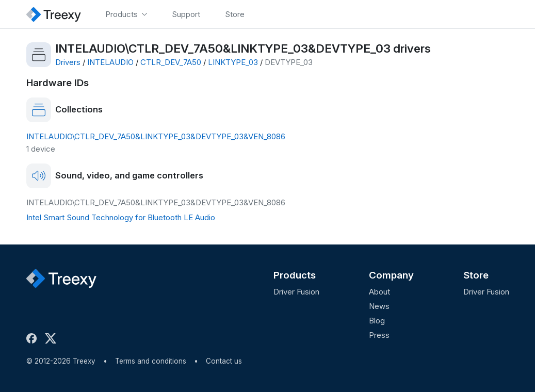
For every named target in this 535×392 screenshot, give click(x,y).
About (379, 292)
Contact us (224, 361)
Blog (377, 321)
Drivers (68, 62)
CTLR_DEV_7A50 (171, 62)
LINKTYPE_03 (233, 62)
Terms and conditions (151, 361)
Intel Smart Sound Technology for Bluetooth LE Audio (121, 217)
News (379, 306)
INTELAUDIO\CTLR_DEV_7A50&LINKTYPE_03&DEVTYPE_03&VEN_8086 (156, 136)
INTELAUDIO (110, 62)
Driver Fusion (296, 292)
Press (379, 335)
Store (476, 275)
